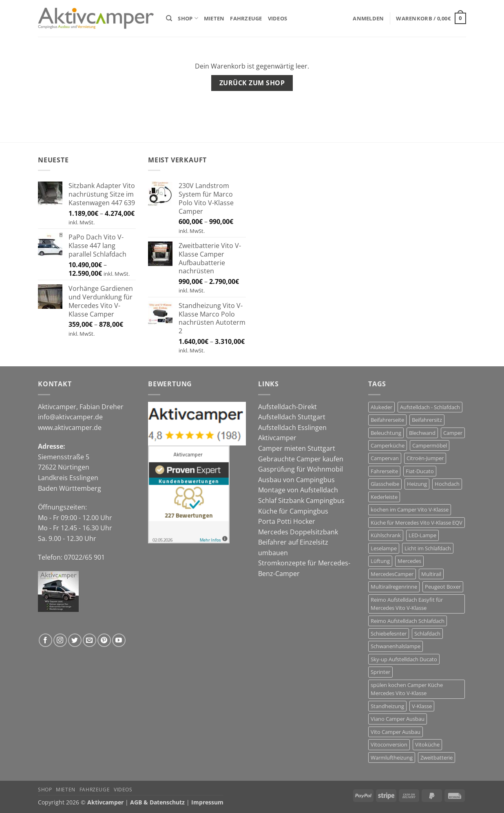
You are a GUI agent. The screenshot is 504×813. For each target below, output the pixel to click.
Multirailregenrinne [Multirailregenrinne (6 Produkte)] (394, 587)
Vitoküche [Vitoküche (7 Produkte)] (427, 744)
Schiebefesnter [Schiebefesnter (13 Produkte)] (389, 634)
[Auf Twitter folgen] (75, 640)
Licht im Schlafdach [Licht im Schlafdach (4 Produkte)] (428, 548)
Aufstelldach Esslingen (292, 428)
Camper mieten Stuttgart (297, 448)
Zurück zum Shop (252, 83)
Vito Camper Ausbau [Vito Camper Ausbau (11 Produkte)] (396, 732)
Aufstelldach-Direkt (287, 407)
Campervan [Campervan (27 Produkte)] (385, 458)
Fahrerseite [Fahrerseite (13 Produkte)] (384, 471)
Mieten (214, 18)
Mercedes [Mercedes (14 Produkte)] (409, 561)
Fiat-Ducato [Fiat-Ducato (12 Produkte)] (420, 471)
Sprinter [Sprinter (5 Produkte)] (380, 672)
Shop (188, 18)
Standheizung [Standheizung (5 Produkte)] (387, 706)
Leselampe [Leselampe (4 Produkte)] (384, 548)
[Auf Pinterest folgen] (104, 640)
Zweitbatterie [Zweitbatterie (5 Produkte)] (437, 758)
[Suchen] (169, 18)
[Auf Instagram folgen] (60, 640)
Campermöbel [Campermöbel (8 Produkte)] (430, 445)
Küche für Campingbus (293, 511)
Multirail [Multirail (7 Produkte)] (431, 574)
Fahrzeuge (246, 18)
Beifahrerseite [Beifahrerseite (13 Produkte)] (387, 420)
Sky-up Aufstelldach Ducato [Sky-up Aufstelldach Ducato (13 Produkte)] (404, 659)
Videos (278, 18)
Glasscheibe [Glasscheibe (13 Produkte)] (385, 484)
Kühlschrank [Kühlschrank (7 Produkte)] (386, 535)
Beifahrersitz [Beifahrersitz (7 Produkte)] (427, 420)
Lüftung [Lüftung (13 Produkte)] (380, 561)
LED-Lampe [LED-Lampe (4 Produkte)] (422, 535)
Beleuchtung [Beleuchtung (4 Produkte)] (386, 433)
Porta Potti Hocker (287, 521)
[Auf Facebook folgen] (45, 640)
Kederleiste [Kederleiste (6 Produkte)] (384, 497)
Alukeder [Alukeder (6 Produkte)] (381, 407)
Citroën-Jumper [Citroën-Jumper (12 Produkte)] (425, 458)
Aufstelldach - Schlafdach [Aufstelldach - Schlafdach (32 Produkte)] (430, 407)
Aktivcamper (277, 438)
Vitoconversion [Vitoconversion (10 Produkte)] (389, 744)
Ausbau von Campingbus (296, 480)
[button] (368, 18)
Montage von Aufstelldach (298, 490)
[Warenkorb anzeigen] (431, 18)
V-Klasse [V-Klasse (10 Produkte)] (422, 706)
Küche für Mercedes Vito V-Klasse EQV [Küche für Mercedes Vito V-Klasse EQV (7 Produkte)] (417, 523)
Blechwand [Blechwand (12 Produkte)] (422, 433)
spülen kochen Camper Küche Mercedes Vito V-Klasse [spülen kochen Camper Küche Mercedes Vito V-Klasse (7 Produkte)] (407, 689)
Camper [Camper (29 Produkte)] (453, 433)
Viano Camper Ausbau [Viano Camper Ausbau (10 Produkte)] (398, 719)
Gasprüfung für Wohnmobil (301, 469)
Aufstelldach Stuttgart (292, 417)
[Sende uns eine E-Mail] (90, 640)
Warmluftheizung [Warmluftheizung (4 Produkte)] (392, 758)
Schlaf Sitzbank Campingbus (301, 501)
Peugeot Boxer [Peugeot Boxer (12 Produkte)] (443, 587)
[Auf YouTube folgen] (119, 640)
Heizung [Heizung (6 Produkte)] (417, 484)
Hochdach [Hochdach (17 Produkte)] (447, 484)
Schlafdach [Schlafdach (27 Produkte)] (427, 634)
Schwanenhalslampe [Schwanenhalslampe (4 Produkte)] (396, 646)
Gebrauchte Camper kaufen (301, 459)
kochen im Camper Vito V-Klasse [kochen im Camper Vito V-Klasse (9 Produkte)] (410, 510)
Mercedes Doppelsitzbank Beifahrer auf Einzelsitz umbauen (298, 542)
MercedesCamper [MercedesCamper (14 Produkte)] (392, 574)
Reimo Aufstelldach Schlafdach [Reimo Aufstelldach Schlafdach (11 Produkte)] (408, 621)
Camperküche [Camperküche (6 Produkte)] (388, 445)
